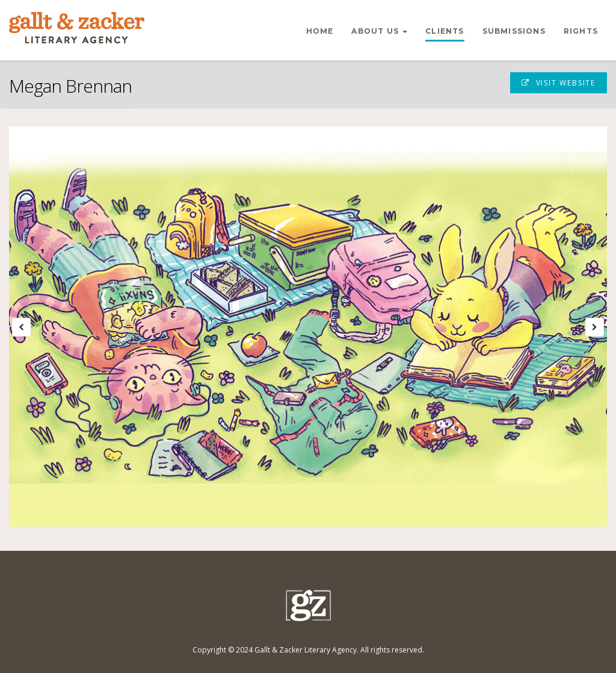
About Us (379, 31)
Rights (581, 31)
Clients (445, 31)
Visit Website (559, 83)
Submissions (514, 31)
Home (320, 31)
